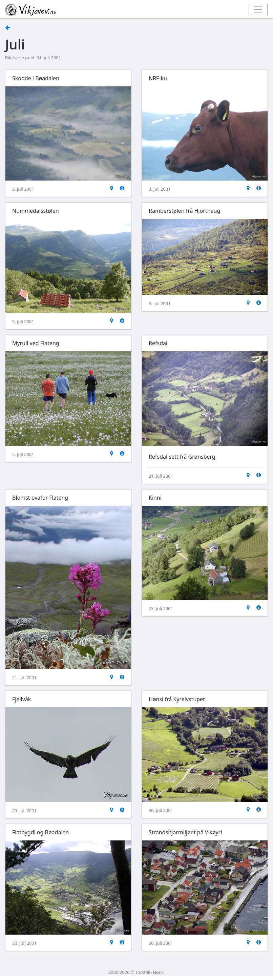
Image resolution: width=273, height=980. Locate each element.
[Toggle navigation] (258, 9)
